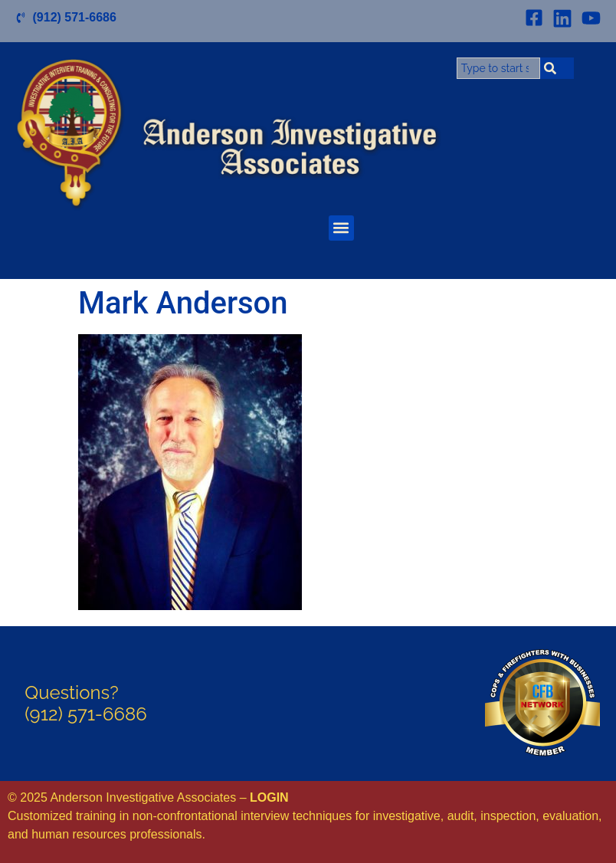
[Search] (557, 68)
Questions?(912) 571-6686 (85, 703)
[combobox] (498, 68)
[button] (341, 228)
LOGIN (269, 797)
